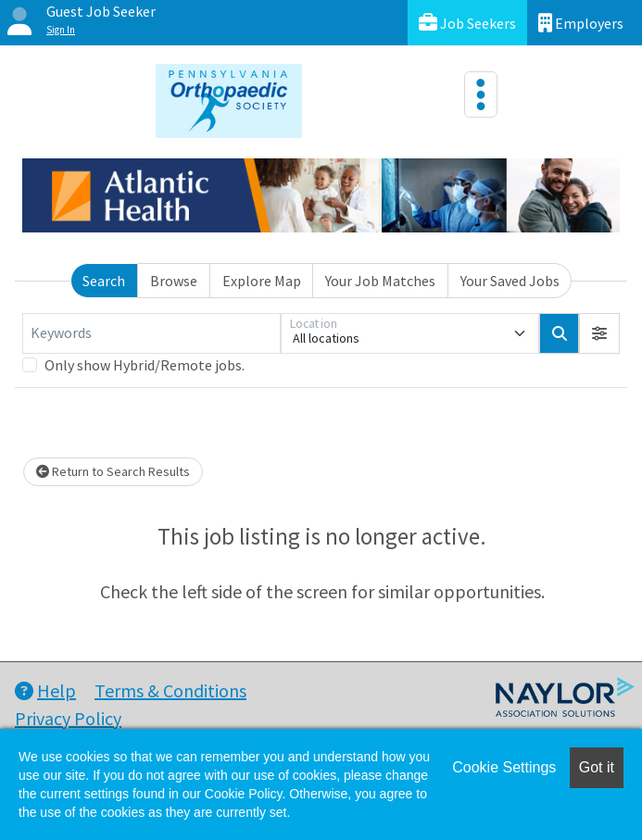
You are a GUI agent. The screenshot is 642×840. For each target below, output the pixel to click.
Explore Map (262, 281)
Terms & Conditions (170, 690)
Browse (174, 281)
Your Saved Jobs (510, 281)
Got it (597, 767)
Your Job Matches (380, 281)
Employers (581, 23)
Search (104, 281)
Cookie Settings (504, 767)
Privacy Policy (68, 718)
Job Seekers (467, 23)
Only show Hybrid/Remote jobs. (145, 365)
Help (45, 690)
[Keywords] (151, 333)
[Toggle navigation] (481, 94)
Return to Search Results (113, 471)
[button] (599, 333)
